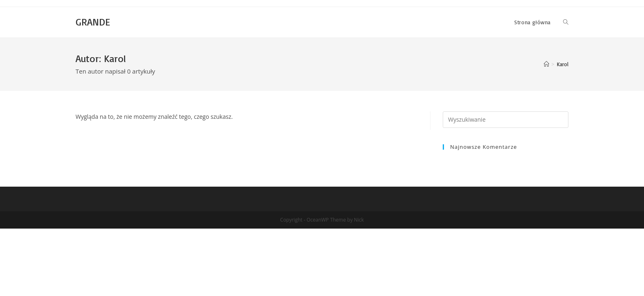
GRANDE (93, 22)
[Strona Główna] (546, 64)
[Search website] (566, 22)
